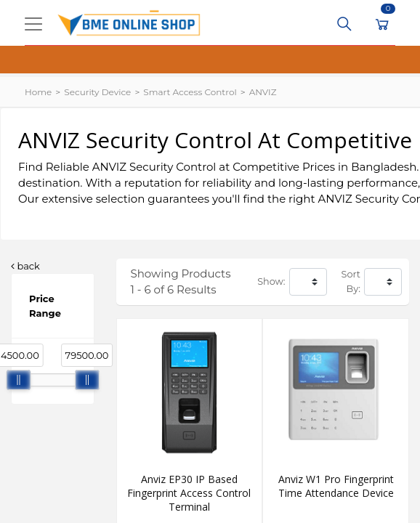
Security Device (97, 92)
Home (38, 92)
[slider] (18, 380)
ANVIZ (263, 92)
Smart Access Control (190, 92)
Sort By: (351, 281)
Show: (271, 281)
